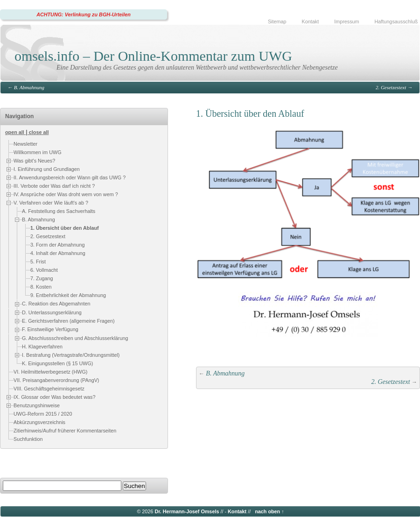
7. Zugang (42, 278)
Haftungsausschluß (396, 21)
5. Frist (38, 262)
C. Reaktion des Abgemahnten (56, 304)
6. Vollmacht (44, 270)
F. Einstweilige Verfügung (50, 329)
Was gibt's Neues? (34, 161)
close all (39, 132)
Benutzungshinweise (37, 405)
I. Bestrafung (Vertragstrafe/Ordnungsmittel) (71, 355)
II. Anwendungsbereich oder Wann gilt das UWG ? (70, 177)
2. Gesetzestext (391, 87)
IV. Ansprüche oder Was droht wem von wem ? (66, 194)
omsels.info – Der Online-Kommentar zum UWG (153, 56)
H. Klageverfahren (42, 347)
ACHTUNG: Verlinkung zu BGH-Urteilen (84, 14)
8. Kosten (41, 287)
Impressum (346, 21)
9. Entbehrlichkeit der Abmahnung (68, 295)
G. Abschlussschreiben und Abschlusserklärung (75, 338)
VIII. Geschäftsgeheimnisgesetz (49, 389)
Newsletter (25, 144)
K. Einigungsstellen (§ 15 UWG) (57, 363)
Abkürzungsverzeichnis (39, 422)
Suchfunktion (28, 439)
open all (15, 132)
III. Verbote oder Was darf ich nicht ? (54, 186)
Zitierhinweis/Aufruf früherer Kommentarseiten (65, 431)
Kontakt (311, 21)
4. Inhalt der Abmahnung (58, 253)
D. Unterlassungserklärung (52, 312)
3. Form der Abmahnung (57, 245)
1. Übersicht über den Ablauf (65, 228)
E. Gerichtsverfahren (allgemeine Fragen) (68, 321)
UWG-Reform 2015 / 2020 (43, 414)
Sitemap (277, 21)
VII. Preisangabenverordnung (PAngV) (56, 380)
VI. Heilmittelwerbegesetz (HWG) (50, 372)
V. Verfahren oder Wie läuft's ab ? (51, 203)
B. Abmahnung (29, 87)
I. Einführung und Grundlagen (47, 169)
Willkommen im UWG (38, 152)
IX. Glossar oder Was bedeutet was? (54, 397)
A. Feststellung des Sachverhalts (59, 211)
